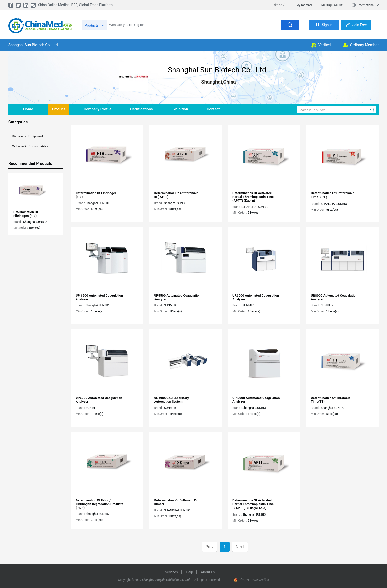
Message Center (332, 5)
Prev (209, 547)
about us (208, 572)
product (58, 109)
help (189, 572)
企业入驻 (280, 5)
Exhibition (180, 109)
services (171, 572)
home (28, 109)
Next (240, 547)
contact (213, 109)
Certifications (141, 109)
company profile (97, 109)
